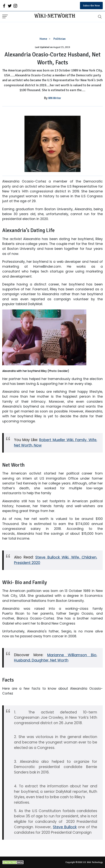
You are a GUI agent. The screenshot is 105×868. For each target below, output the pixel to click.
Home (43, 39)
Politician (60, 39)
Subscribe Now (91, 6)
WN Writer (55, 98)
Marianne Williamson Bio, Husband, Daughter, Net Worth (56, 658)
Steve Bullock (65, 827)
